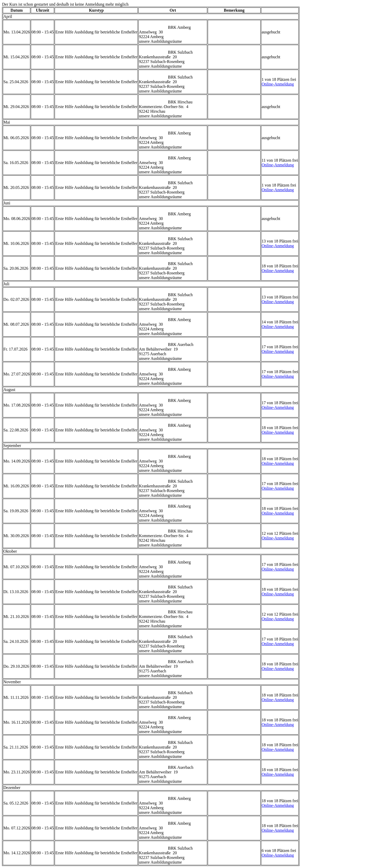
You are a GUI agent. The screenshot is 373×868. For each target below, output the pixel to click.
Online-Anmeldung (278, 84)
